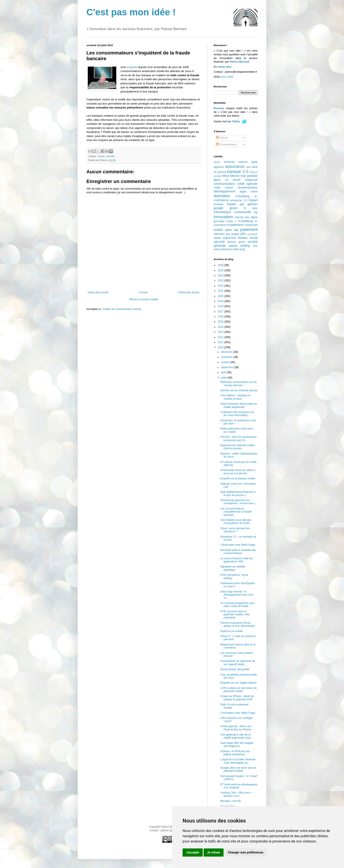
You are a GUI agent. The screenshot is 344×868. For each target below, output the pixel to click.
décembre (227, 352)
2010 (221, 347)
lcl (236, 221)
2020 (221, 296)
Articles (222, 138)
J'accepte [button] (193, 852)
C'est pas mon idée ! (131, 12)
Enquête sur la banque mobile (238, 478)
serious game (236, 242)
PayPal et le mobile (232, 631)
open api (232, 230)
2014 (221, 327)
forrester (219, 204)
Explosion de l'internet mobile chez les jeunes (237, 447)
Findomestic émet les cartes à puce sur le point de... (238, 472)
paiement (249, 229)
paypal (235, 234)
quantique (252, 234)
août (224, 372)
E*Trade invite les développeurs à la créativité (239, 786)
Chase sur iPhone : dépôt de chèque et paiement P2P (237, 698)
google (218, 208)
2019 (221, 301)
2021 (221, 291)
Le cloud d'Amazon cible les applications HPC (236, 560)
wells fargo (239, 249)
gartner (253, 204)
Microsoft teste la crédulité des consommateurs (238, 552)
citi (227, 180)
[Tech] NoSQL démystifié (235, 669)
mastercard (251, 225)
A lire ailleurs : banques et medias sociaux (235, 397)
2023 (221, 281)
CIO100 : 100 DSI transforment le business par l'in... (238, 439)
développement (224, 191)
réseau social (248, 238)
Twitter (236, 121)
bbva (226, 176)
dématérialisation (248, 188)
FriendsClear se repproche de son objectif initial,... (238, 663)
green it (237, 208)
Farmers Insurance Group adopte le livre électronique (238, 624)
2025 (221, 270)
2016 (221, 317)
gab (242, 204)
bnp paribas (249, 176)
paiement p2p (222, 234)
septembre (228, 367)
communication (224, 184)
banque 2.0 (238, 171)
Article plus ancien (189, 292)
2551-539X (227, 77)
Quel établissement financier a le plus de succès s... (238, 493)
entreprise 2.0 (239, 200)
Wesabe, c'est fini (230, 801)
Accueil (143, 292)
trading (245, 246)
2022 (221, 286)
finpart (253, 200)
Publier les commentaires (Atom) (122, 309)
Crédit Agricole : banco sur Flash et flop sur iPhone (236, 728)
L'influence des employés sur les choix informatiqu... (237, 414)
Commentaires (226, 145)
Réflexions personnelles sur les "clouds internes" (238, 384)
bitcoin (235, 176)
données (222, 196)
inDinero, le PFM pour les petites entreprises (235, 753)
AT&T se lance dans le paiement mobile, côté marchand (235, 615)
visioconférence (223, 249)
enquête (132, 67)
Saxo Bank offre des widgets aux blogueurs (237, 745)
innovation (223, 217)
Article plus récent (98, 292)
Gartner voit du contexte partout (239, 390)
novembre (227, 357)
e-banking (242, 196)
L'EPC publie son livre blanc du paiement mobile (238, 690)
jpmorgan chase (223, 221)
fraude (102, 156)
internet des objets (246, 217)
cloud (236, 180)
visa (255, 246)
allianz (217, 162)
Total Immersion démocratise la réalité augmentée (238, 405)
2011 (221, 342)
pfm (243, 234)
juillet (224, 378)
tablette (233, 246)
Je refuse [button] (214, 852)
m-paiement (235, 225)
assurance (235, 166)
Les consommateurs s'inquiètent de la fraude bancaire (236, 512)
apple (254, 162)
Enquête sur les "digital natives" (239, 683)
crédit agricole (247, 184)
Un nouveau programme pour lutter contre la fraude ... (237, 605)
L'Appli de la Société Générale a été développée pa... (238, 761)
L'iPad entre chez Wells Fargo (238, 545)
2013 (221, 332)
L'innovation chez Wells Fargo (238, 713)
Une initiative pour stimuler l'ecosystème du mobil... (236, 522)
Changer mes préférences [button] (246, 852)
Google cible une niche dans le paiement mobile (238, 769)
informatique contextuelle (232, 212)
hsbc (255, 208)
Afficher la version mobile (143, 299)
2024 (221, 275)
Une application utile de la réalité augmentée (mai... (236, 736)
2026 (221, 265)
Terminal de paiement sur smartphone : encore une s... (239, 502)
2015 (221, 322)
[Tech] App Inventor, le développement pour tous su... (237, 595)
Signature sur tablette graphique (233, 568)
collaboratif (251, 180)
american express (236, 162)
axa (248, 167)
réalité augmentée (225, 238)
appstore (219, 167)
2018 (221, 306)
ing (256, 212)
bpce (217, 180)
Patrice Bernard (239, 62)
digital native (249, 192)
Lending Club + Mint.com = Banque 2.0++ (236, 794)
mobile (218, 230)
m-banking (245, 221)
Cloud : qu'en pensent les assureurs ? (235, 530)
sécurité (110, 156)
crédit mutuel (223, 188)
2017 (221, 312)
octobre (226, 362)
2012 (221, 337)
